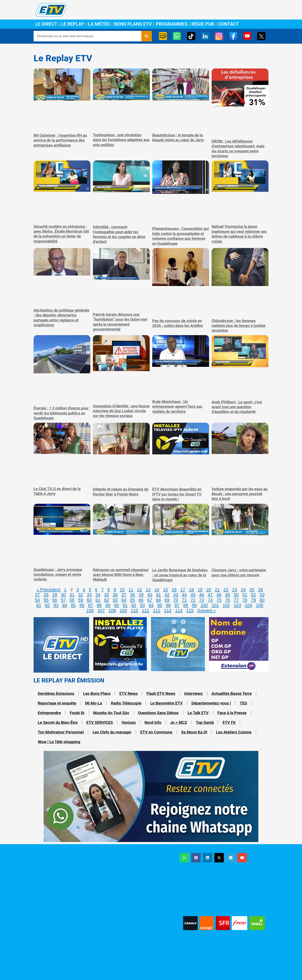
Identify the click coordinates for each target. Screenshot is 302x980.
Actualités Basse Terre (232, 693)
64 (124, 600)
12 (140, 590)
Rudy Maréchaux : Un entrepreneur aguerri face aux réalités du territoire (177, 407)
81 (39, 605)
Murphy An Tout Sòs (111, 713)
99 (194, 605)
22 (226, 590)
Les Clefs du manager (112, 732)
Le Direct (46, 24)
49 (227, 595)
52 (253, 595)
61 (98, 600)
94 (151, 605)
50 (236, 595)
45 (193, 595)
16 (174, 590)
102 (226, 605)
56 (55, 600)
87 (90, 605)
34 (98, 595)
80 (262, 600)
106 (90, 610)
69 (167, 600)
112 (157, 610)
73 (202, 600)
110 (134, 610)
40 (150, 595)
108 (112, 610)
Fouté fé (77, 713)
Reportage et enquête (57, 703)
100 (204, 605)
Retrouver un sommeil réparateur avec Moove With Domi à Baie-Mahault (121, 575)
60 (89, 600)
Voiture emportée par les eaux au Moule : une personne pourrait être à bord (240, 494)
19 (200, 590)
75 (219, 600)
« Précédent (48, 590)
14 (157, 590)
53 (262, 595)
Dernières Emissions (56, 693)
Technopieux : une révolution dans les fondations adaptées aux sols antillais (121, 140)
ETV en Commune (156, 732)
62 (106, 600)
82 (47, 605)
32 (81, 595)
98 (185, 605)
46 (202, 595)
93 (142, 605)
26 (260, 590)
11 (131, 590)
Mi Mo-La (94, 703)
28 (46, 595)
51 (245, 595)
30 (63, 595)
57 (63, 600)
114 (179, 610)
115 (190, 610)
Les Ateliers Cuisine (234, 732)
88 (99, 605)
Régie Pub (203, 24)
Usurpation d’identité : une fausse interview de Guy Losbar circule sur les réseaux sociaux (121, 411)
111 (145, 610)
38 (132, 595)
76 (227, 600)
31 (72, 595)
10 (122, 590)
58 (72, 600)
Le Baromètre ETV (166, 703)
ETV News (128, 693)
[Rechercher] (147, 36)
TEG (243, 703)
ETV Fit (229, 722)
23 (235, 590)
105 (260, 605)
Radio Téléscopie (126, 703)
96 (168, 605)
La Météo (99, 24)
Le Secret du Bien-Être (58, 722)
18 (191, 590)
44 (184, 595)
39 (141, 595)
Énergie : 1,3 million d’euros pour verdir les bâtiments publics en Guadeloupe (61, 413)
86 (82, 605)
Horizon (129, 722)
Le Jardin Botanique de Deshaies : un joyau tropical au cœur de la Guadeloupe (180, 575)
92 (134, 605)
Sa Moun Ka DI (194, 732)
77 (236, 600)
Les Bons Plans (97, 693)
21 (217, 590)
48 (219, 595)
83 (56, 605)
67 (150, 600)
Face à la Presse (232, 713)
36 (115, 595)
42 (167, 595)
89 (108, 605)
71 (184, 600)
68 (158, 600)
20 (209, 590)
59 (81, 600)
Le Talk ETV (198, 713)
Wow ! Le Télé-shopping (59, 742)
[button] (184, 858)
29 (55, 595)
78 (245, 600)
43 (176, 595)
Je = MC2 (179, 722)
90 (117, 605)
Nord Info (153, 722)
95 (160, 605)
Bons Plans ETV (133, 24)
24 (243, 590)
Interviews (193, 693)
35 (106, 595)
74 (210, 600)
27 (37, 595)
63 (115, 600)
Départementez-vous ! (211, 703)
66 (141, 600)
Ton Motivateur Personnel (61, 732)
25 (252, 590)
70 (176, 600)
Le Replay (72, 24)
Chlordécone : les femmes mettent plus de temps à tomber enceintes (239, 326)
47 (210, 595)
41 (158, 595)
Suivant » (207, 610)
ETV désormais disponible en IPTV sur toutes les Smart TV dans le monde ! (177, 494)
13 (148, 590)
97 (177, 605)
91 (125, 605)
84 (64, 605)
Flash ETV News (161, 693)
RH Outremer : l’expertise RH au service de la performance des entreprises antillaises (60, 140)
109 (123, 610)
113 (168, 610)
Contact (228, 24)
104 (248, 605)
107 (101, 610)
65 (132, 600)
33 (89, 595)
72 (193, 600)
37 (124, 595)
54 (37, 600)
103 (237, 605)
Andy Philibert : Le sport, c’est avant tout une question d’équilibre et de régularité (237, 407)
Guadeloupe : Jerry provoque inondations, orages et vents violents (58, 575)
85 (73, 605)
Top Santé (205, 722)
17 (183, 590)
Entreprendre (49, 713)
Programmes (171, 24)
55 (46, 600)
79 (253, 600)
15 (165, 590)
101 (215, 605)
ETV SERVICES (100, 722)
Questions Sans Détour (158, 713)
